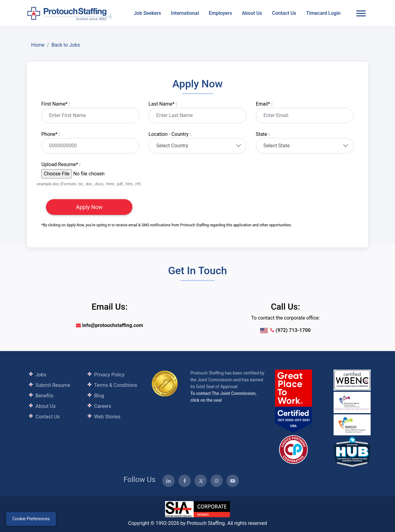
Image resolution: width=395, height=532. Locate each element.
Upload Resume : (61, 164)
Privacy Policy (109, 375)
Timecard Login (323, 13)
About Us (252, 13)
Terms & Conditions (116, 385)
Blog (99, 396)
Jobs (41, 375)
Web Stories (107, 417)
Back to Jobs (66, 45)
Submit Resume (53, 385)
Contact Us (284, 13)
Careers (103, 406)
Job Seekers (147, 13)
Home (38, 45)
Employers (220, 13)
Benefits (44, 396)
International (185, 13)
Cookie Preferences (31, 519)
